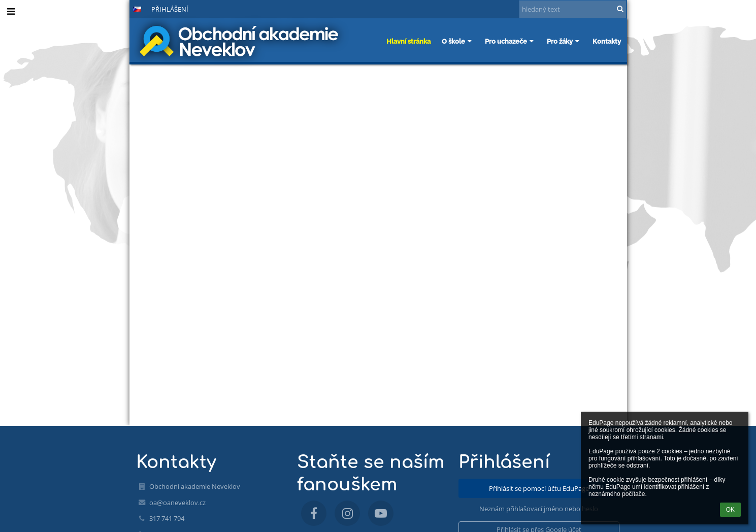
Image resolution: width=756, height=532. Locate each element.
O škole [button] (458, 41)
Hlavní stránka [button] (408, 41)
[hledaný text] (573, 9)
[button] (137, 9)
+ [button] (87, 9)
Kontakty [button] (607, 41)
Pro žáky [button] (564, 41)
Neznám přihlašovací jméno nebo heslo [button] (539, 509)
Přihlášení (170, 9)
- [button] (104, 9)
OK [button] (730, 510)
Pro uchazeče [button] (510, 41)
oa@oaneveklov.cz (177, 503)
